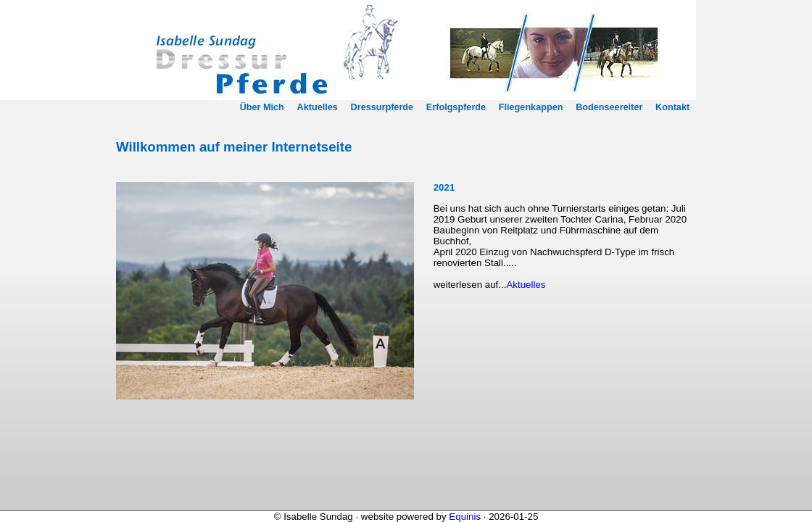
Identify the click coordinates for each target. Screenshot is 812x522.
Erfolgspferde (456, 107)
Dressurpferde (382, 107)
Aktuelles (318, 107)
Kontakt (672, 107)
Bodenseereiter (609, 107)
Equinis (465, 517)
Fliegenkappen (531, 107)
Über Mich (262, 107)
